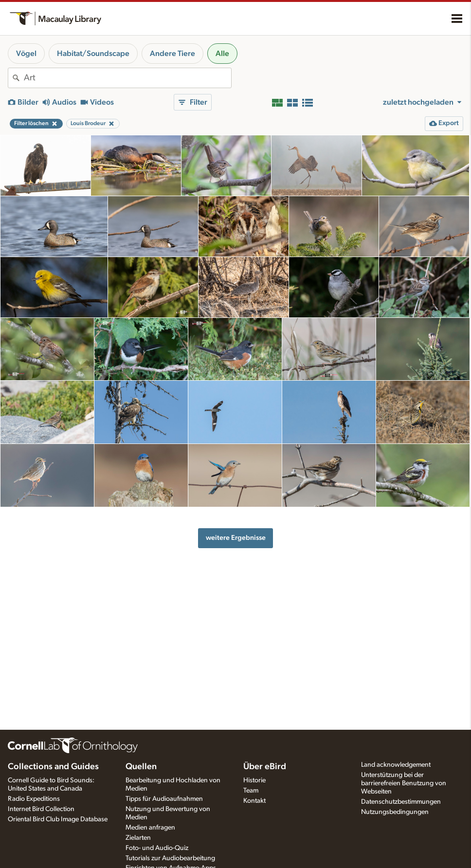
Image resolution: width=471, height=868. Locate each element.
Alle (222, 54)
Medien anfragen (150, 828)
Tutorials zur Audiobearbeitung (170, 858)
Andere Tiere (172, 54)
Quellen (141, 767)
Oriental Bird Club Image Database (58, 819)
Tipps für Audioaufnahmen (164, 799)
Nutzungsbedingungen (395, 812)
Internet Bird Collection (41, 809)
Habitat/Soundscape (93, 54)
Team (251, 791)
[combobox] (127, 78)
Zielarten (138, 838)
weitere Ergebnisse (236, 538)
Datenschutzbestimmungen (401, 802)
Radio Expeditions (34, 799)
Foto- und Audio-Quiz (157, 848)
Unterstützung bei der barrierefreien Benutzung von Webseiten (404, 783)
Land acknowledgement (396, 765)
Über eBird (265, 767)
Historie (254, 780)
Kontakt (254, 801)
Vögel (26, 54)
